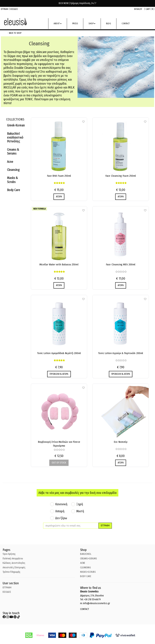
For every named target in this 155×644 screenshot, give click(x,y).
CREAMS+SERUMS (89, 559)
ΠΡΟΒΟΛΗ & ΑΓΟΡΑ (59, 374)
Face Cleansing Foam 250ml (121, 176)
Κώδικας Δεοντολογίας (14, 563)
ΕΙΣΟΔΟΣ (14, 9)
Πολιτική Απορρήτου (13, 559)
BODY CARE (86, 576)
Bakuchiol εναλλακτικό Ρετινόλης (15, 138)
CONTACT (126, 24)
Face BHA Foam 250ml (59, 176)
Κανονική (61, 504)
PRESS (75, 24)
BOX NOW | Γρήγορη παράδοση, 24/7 (77, 3)
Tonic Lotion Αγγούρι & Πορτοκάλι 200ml (121, 353)
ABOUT (58, 24)
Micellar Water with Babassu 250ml (59, 264)
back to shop (15, 33)
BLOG (109, 24)
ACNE (83, 563)
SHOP (92, 24)
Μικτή (80, 511)
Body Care (14, 190)
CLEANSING (85, 568)
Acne (10, 162)
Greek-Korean (16, 125)
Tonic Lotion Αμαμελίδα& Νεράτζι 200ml (59, 353)
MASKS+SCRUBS (88, 572)
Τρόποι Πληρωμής (11, 572)
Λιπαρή (60, 511)
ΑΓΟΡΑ (59, 197)
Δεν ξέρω (61, 518)
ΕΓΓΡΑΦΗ (5, 9)
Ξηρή (80, 504)
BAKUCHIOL (86, 554)
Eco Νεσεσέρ (121, 442)
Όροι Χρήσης (9, 554)
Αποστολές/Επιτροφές (14, 568)
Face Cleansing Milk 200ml (121, 264)
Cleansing (13, 170)
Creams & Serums (13, 152)
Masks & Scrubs (13, 180)
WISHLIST (138, 9)
